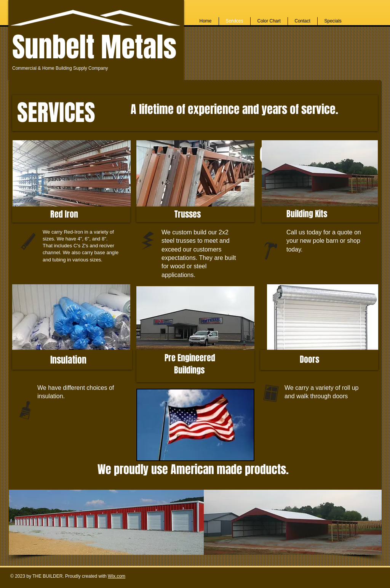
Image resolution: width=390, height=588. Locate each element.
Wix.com (117, 576)
